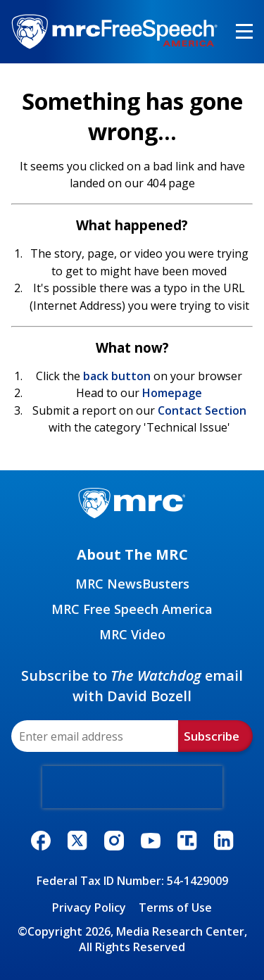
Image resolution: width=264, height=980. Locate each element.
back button (117, 376)
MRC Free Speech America (132, 609)
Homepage (172, 393)
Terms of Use (175, 907)
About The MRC (132, 554)
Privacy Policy (89, 907)
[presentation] (132, 787)
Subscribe (212, 736)
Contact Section (202, 410)
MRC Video (132, 634)
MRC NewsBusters (132, 584)
